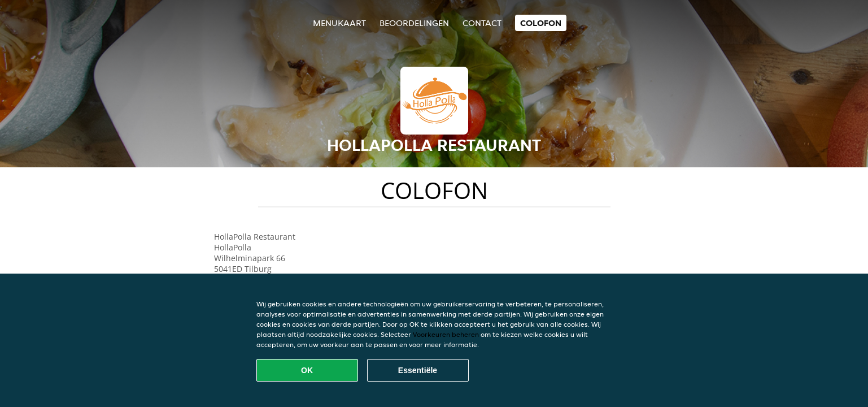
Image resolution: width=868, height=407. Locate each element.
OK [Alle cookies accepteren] (307, 370)
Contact (482, 23)
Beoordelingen (414, 23)
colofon (541, 23)
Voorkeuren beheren (446, 334)
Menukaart (339, 23)
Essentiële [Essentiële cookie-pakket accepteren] (418, 370)
